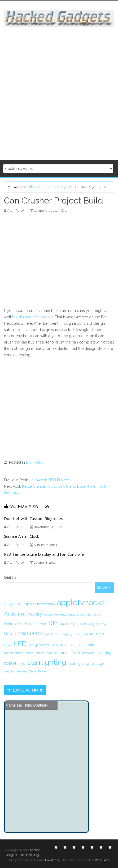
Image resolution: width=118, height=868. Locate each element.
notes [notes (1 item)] (29, 653)
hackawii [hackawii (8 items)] (30, 633)
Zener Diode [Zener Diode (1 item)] (38, 671)
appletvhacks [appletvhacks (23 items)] (81, 602)
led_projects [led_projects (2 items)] (39, 645)
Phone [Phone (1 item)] (40, 653)
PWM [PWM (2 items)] (75, 653)
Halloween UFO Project (49, 480)
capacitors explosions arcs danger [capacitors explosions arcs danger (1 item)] (67, 614)
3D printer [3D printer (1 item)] (16, 604)
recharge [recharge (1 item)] (88, 653)
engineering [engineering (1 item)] (98, 624)
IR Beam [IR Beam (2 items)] (97, 634)
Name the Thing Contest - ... (29, 705)
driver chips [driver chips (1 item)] (68, 624)
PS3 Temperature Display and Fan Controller (45, 554)
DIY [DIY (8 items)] (53, 623)
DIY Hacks (34, 462)
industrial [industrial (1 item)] (81, 634)
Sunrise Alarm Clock (21, 536)
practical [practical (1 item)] (52, 653)
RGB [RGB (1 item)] (100, 653)
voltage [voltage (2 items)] (98, 663)
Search (10, 577)
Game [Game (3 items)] (10, 634)
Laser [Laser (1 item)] (8, 645)
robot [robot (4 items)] (10, 663)
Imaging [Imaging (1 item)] (67, 634)
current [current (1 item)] (41, 624)
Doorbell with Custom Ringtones (34, 518)
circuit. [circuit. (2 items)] (98, 614)
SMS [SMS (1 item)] (22, 664)
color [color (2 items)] (8, 624)
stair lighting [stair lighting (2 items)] (79, 663)
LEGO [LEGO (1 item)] (55, 645)
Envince (51, 860)
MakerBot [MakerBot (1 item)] (67, 645)
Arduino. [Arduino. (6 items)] (15, 614)
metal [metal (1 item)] (80, 645)
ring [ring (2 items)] (108, 653)
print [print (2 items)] (65, 653)
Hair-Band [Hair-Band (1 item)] (51, 634)
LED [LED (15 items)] (20, 644)
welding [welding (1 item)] (21, 671)
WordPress (102, 860)
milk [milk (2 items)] (90, 645)
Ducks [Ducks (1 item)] (83, 624)
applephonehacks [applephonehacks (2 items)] (40, 604)
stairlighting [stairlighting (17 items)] (47, 662)
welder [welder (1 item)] (9, 671)
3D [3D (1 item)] (6, 604)
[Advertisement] (59, 94)
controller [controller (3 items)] (24, 624)
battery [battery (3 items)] (35, 614)
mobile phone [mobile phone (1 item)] (14, 653)
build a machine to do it (32, 317)
